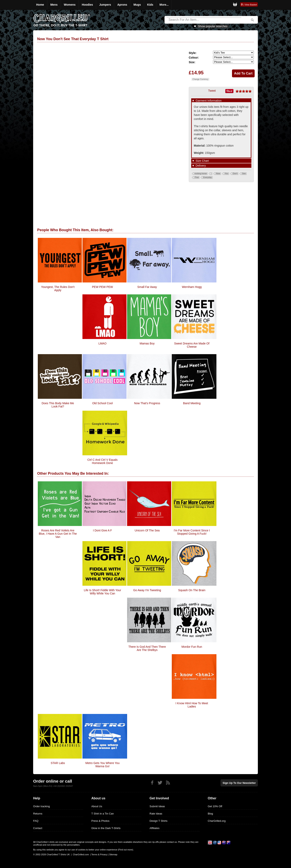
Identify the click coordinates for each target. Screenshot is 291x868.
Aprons (122, 5)
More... (164, 5)
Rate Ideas (156, 814)
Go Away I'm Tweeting (147, 590)
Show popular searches (213, 26)
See (244, 174)
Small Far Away (147, 287)
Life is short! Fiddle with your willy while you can (102, 592)
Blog (210, 814)
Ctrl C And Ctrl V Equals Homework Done (102, 461)
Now (218, 174)
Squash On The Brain (192, 590)
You (226, 174)
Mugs (137, 5)
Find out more (125, 850)
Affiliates (154, 828)
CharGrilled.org (217, 821)
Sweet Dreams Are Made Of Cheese (192, 345)
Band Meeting (192, 403)
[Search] (204, 20)
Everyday (208, 177)
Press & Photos (100, 821)
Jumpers (105, 5)
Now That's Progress (147, 403)
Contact (38, 828)
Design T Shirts (158, 821)
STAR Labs (58, 763)
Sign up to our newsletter (239, 783)
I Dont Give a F (102, 530)
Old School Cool (102, 403)
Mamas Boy (147, 343)
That (197, 177)
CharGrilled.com (81, 854)
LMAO (102, 343)
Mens (54, 5)
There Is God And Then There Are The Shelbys (147, 648)
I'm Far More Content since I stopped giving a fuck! (192, 532)
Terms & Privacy (99, 854)
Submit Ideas (157, 806)
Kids (150, 5)
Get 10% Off (215, 806)
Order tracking (41, 806)
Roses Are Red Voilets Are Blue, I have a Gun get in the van (58, 534)
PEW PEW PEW (102, 287)
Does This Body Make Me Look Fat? (58, 405)
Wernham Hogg (192, 287)
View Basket (251, 5)
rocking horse (201, 174)
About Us (97, 806)
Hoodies (87, 5)
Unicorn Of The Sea (147, 530)
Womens (70, 5)
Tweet (212, 91)
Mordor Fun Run (192, 647)
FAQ (36, 821)
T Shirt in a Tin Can (103, 814)
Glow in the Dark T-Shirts (106, 828)
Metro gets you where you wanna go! (103, 765)
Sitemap (113, 854)
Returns (38, 814)
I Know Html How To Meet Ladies (192, 705)
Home (40, 5)
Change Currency (200, 79)
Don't (235, 174)
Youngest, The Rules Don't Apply (58, 289)
